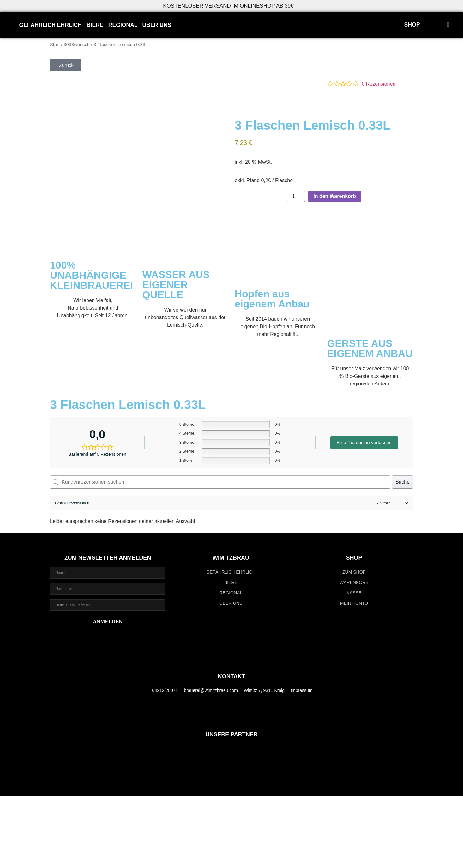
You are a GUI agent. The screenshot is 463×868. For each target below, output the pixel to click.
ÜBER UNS (157, 25)
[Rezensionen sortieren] (391, 503)
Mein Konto (354, 603)
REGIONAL (123, 25)
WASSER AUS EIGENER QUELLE (176, 285)
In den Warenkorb (335, 196)
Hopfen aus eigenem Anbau (272, 299)
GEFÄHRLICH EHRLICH (51, 25)
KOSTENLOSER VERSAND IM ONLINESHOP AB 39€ (228, 6)
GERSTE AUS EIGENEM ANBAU (370, 348)
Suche (403, 482)
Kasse (354, 593)
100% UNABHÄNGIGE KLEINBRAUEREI (91, 275)
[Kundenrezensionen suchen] (220, 482)
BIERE (95, 25)
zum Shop (354, 572)
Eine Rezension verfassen (364, 442)
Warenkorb (354, 582)
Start (55, 45)
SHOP (412, 25)
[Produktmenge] (296, 196)
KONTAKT (232, 676)
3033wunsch (77, 45)
